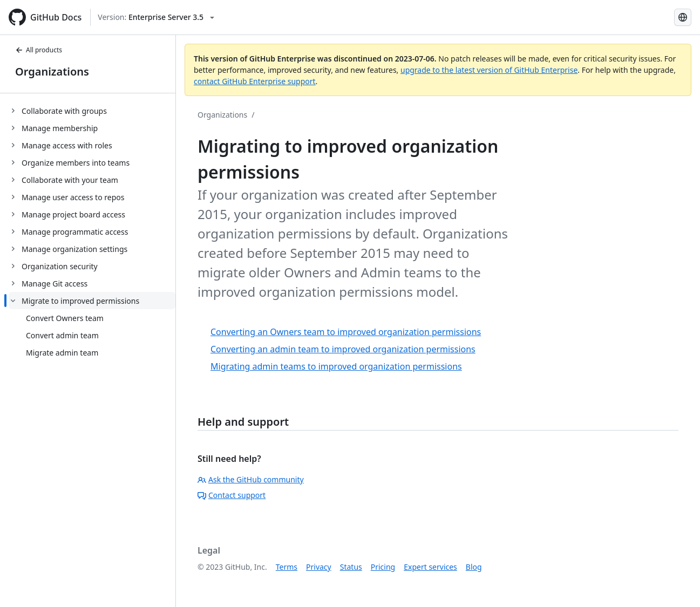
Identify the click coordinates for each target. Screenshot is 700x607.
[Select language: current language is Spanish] (683, 17)
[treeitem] (92, 111)
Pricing (383, 567)
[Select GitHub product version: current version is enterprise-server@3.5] (156, 17)
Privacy (319, 567)
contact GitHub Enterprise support (255, 81)
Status (351, 567)
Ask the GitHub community (251, 479)
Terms (287, 567)
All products (39, 50)
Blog (474, 567)
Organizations (52, 71)
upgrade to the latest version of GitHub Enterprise (489, 70)
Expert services (430, 567)
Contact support (232, 495)
